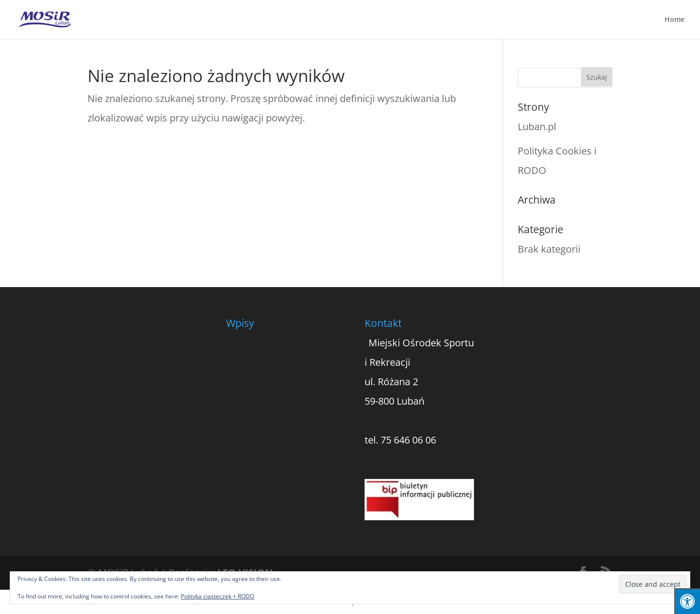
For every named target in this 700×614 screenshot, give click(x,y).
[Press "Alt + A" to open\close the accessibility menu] (687, 601)
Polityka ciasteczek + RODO (218, 596)
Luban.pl (537, 127)
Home (674, 20)
